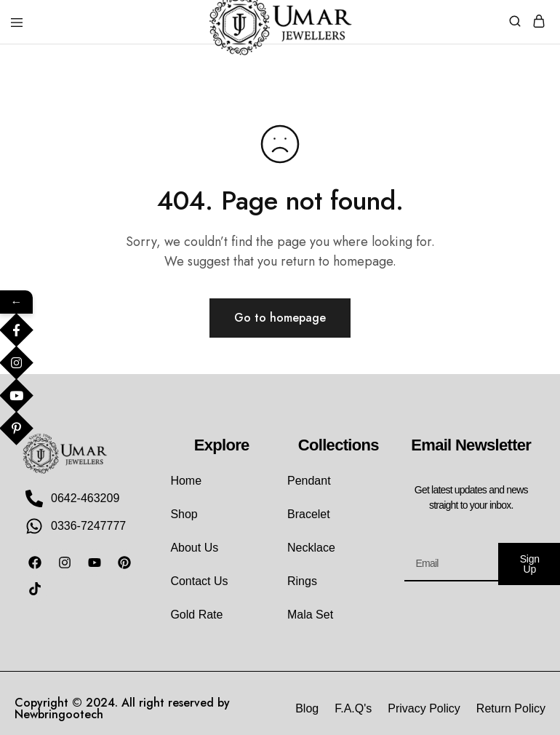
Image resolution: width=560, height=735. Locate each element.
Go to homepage (280, 318)
